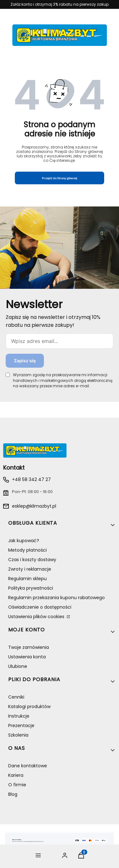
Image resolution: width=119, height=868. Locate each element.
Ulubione (18, 666)
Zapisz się (25, 361)
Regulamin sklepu (27, 579)
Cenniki (16, 697)
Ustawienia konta (27, 657)
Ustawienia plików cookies (37, 617)
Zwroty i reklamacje (30, 569)
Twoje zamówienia (29, 647)
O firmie (17, 785)
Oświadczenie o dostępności (40, 607)
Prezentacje (21, 725)
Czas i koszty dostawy (32, 560)
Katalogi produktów (29, 706)
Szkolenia (18, 735)
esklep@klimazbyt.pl (34, 506)
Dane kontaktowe (28, 766)
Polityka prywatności (31, 588)
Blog (13, 794)
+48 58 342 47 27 (31, 479)
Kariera (16, 775)
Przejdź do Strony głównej (59, 178)
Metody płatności (27, 550)
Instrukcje (19, 716)
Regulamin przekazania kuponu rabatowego (57, 598)
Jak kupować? (24, 541)
